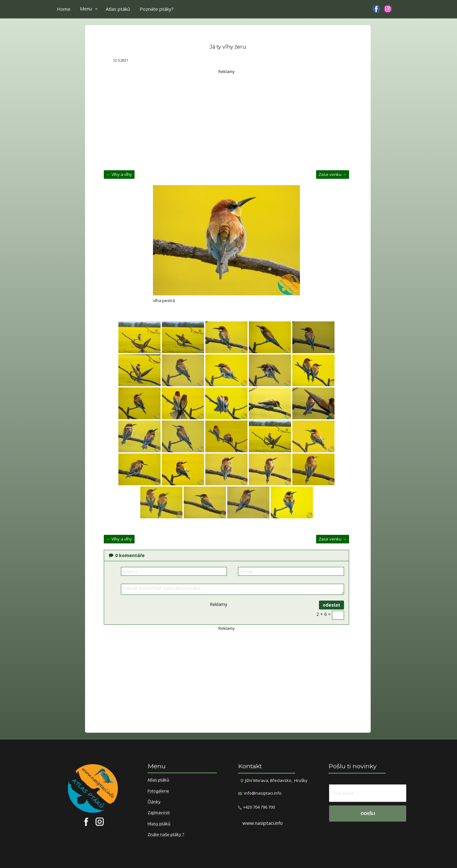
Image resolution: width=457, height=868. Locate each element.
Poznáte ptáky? (157, 9)
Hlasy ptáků (159, 824)
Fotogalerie (158, 791)
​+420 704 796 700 (256, 807)
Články (154, 802)
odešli (368, 813)
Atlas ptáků (118, 9)
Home (64, 9)
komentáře (127, 555)
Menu (86, 9)
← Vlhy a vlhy (119, 174)
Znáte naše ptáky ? (166, 835)
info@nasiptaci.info (263, 793)
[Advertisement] (226, 119)
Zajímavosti (159, 813)
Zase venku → (333, 174)
